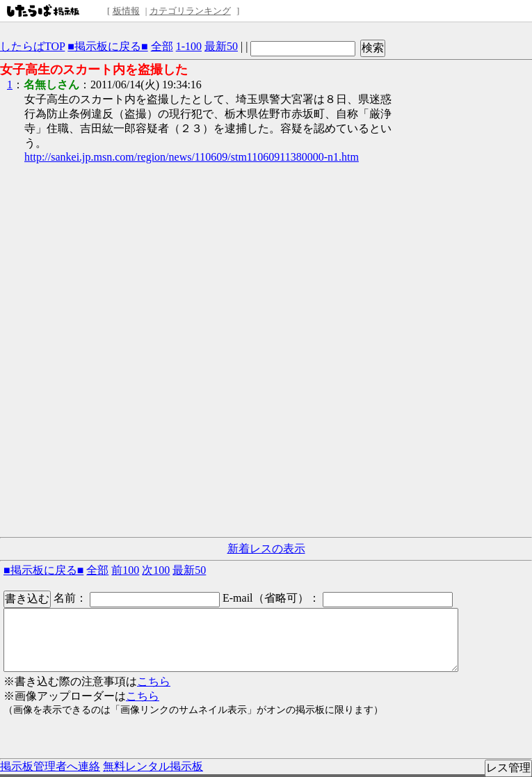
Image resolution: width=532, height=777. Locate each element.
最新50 (221, 46)
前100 (125, 570)
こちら (154, 681)
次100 (156, 570)
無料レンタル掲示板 (153, 766)
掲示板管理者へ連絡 (50, 766)
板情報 (126, 11)
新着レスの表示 (266, 548)
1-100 (189, 46)
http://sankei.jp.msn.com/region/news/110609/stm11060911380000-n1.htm (192, 157)
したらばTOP (32, 46)
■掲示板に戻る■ (107, 46)
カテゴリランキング (190, 11)
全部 (162, 46)
